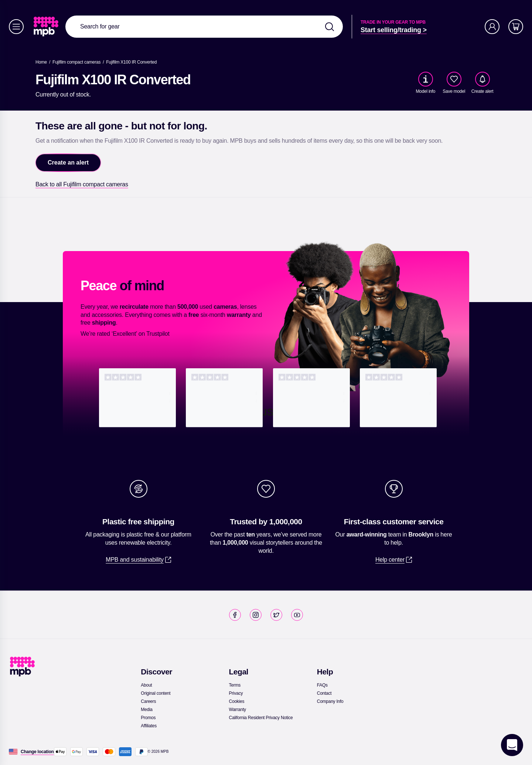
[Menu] (16, 27)
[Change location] (37, 752)
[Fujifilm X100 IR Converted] (131, 62)
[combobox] (204, 27)
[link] (47, 27)
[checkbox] (454, 79)
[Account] (492, 27)
